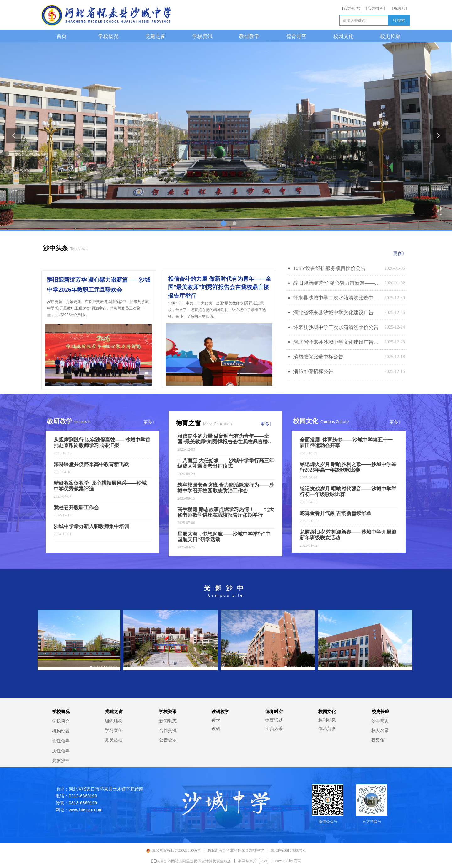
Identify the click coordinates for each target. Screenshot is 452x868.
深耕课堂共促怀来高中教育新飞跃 (91, 464)
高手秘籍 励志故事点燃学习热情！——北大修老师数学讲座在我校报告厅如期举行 (226, 512)
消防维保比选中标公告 (318, 357)
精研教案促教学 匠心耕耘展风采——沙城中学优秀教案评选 (100, 486)
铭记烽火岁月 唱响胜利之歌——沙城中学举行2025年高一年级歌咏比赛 (348, 467)
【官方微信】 (351, 8)
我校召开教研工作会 (76, 508)
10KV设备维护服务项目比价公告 (329, 268)
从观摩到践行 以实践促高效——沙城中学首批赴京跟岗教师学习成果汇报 (102, 443)
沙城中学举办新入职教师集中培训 (91, 526)
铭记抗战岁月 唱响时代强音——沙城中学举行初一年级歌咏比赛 (348, 492)
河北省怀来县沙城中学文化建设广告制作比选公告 (337, 342)
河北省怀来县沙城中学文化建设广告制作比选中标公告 (337, 312)
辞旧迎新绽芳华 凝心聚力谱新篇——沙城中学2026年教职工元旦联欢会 (337, 283)
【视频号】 (400, 8)
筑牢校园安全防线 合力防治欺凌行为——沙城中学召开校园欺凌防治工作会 (226, 488)
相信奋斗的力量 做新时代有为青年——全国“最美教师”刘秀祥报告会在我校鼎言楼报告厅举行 (225, 439)
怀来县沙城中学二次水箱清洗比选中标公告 (337, 298)
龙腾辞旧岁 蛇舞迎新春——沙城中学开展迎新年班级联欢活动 (348, 535)
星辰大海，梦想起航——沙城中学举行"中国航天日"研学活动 (224, 537)
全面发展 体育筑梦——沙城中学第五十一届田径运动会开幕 (346, 443)
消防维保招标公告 (313, 371)
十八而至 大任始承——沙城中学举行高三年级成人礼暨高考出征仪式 (226, 463)
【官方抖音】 (375, 8)
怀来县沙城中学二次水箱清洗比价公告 (336, 327)
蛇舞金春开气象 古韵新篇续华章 (336, 513)
